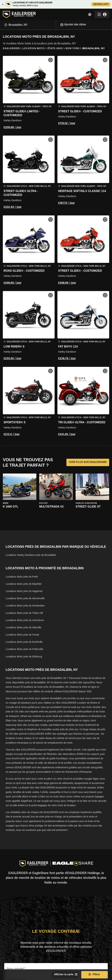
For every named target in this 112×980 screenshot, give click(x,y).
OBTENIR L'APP (101, 4)
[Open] (56, 24)
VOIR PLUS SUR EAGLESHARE (88, 462)
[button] (29, 93)
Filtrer (95, 975)
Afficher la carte (65, 975)
